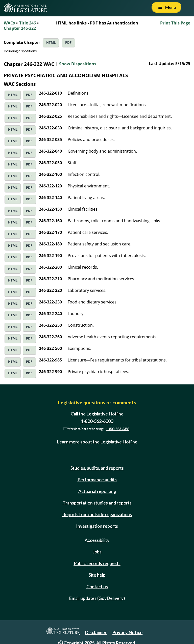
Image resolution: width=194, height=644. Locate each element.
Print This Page (175, 23)
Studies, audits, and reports (97, 468)
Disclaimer (96, 632)
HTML (51, 43)
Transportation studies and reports (97, 503)
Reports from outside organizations (97, 514)
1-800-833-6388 (118, 429)
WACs (9, 23)
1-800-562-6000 (97, 421)
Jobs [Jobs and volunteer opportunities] (97, 552)
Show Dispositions (78, 64)
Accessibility (97, 540)
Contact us (97, 586)
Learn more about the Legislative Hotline (97, 442)
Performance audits (97, 480)
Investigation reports (97, 526)
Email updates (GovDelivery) (97, 598)
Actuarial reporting (97, 491)
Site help (97, 575)
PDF (68, 43)
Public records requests (97, 563)
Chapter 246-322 (20, 28)
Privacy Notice (127, 632)
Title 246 (28, 23)
